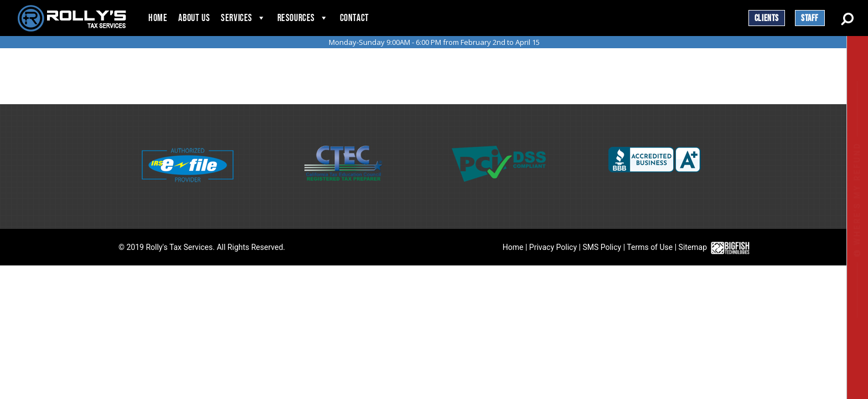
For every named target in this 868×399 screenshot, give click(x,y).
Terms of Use (650, 247)
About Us (194, 18)
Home (158, 18)
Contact (355, 18)
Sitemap (693, 247)
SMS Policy (602, 247)
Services (237, 18)
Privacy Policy (553, 247)
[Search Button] (847, 17)
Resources (296, 18)
